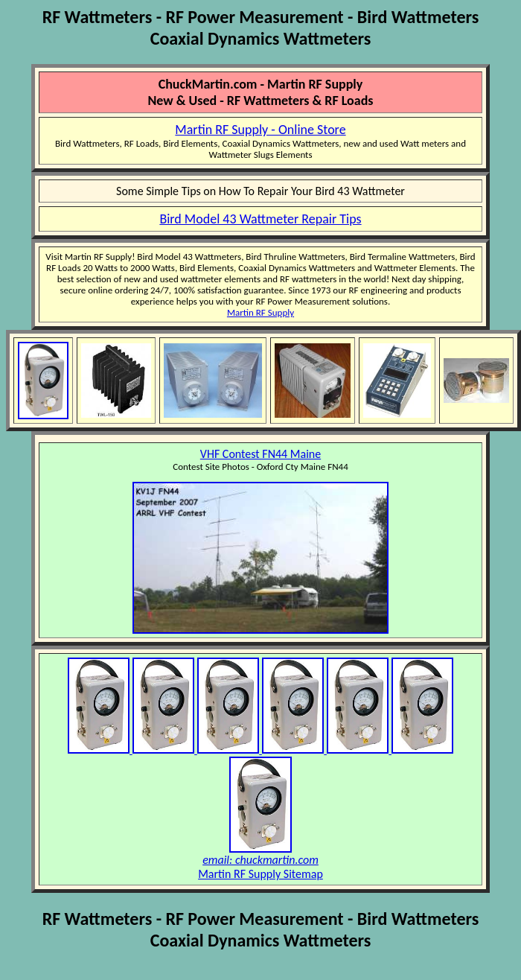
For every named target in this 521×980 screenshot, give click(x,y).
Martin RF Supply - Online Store (260, 130)
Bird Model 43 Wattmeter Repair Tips (260, 219)
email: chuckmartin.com (260, 860)
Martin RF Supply (260, 312)
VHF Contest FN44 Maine (260, 454)
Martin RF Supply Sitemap (260, 874)
